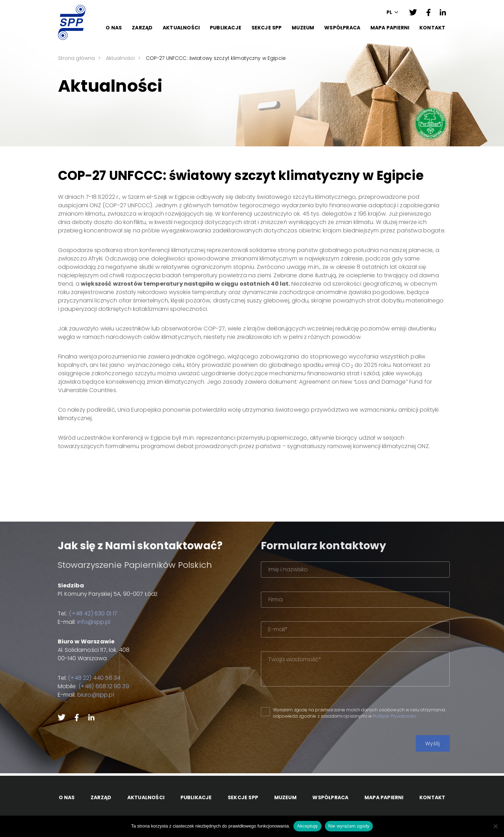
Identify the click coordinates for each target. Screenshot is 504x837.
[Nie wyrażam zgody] (495, 826)
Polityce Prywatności (412, 716)
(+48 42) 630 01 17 (87, 613)
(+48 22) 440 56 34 (88, 678)
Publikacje (226, 28)
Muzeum (303, 28)
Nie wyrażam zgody (349, 826)
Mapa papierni (390, 28)
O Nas (114, 28)
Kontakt (432, 28)
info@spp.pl (87, 622)
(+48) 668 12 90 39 (97, 686)
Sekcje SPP (267, 28)
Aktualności (181, 28)
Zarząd (142, 28)
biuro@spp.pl (89, 695)
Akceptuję (307, 826)
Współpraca (342, 28)
